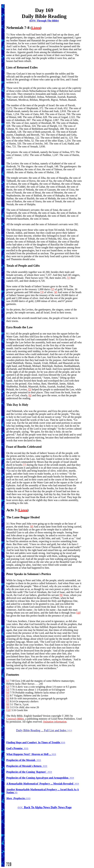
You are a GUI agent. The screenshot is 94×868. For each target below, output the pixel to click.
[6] (30, 395)
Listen (36, 28)
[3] (42, 292)
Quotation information (55, 722)
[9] (61, 595)
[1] (69, 278)
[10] (79, 613)
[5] (30, 389)
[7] (25, 465)
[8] (32, 527)
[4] (56, 292)
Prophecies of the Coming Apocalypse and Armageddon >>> (40, 778)
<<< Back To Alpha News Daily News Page (45, 807)
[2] (53, 289)
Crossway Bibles (15, 719)
